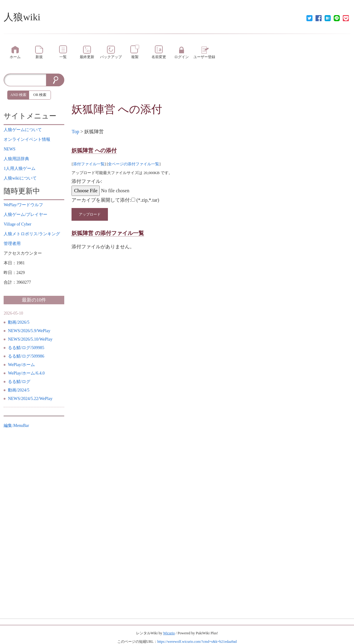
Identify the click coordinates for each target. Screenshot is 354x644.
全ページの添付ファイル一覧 (134, 164)
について (23, 130)
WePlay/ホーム (21, 365)
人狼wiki (22, 17)
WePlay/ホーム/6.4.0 (26, 373)
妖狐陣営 (93, 109)
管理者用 (12, 244)
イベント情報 (27, 139)
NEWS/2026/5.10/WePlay (30, 339)
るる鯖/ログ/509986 (26, 356)
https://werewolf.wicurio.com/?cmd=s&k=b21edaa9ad (197, 642)
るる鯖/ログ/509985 (26, 348)
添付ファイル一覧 (89, 164)
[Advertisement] (211, 87)
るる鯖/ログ (19, 382)
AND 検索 (18, 95)
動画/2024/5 (19, 390)
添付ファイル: (87, 181)
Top (75, 132)
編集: (16, 426)
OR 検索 (40, 95)
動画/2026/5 (19, 322)
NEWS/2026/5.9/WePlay (29, 331)
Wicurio (169, 633)
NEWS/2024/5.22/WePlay (30, 399)
